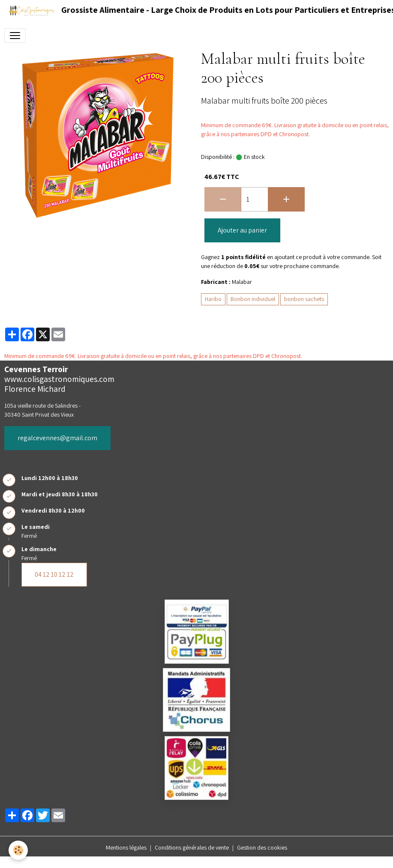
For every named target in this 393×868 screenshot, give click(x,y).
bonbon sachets (304, 299)
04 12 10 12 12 (54, 574)
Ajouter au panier (242, 230)
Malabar (242, 282)
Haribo (213, 299)
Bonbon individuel (253, 299)
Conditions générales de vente (192, 847)
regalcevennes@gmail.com (57, 438)
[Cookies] (18, 850)
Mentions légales (126, 847)
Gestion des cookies (262, 847)
